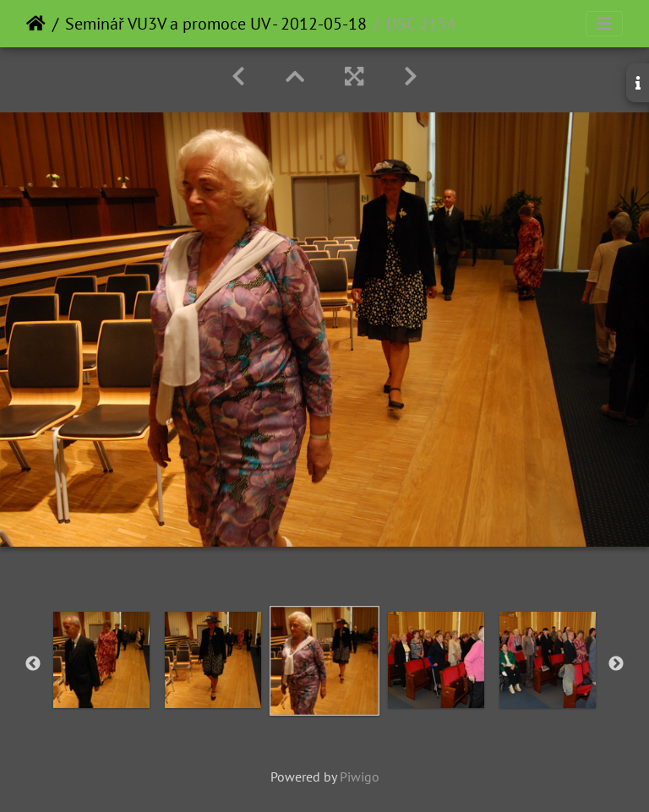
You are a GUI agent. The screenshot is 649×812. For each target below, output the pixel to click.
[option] (101, 660)
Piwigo (360, 777)
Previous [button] (33, 664)
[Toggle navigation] (604, 24)
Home (36, 24)
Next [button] (616, 664)
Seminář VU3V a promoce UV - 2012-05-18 (216, 24)
